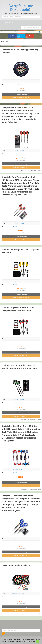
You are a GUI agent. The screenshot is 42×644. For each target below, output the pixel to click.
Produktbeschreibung (21, 94)
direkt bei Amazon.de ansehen (21, 98)
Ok (38, 642)
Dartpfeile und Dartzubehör (21, 8)
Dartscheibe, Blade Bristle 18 (16, 565)
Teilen (14, 36)
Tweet (23, 36)
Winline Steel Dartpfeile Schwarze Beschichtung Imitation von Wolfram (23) (19, 368)
